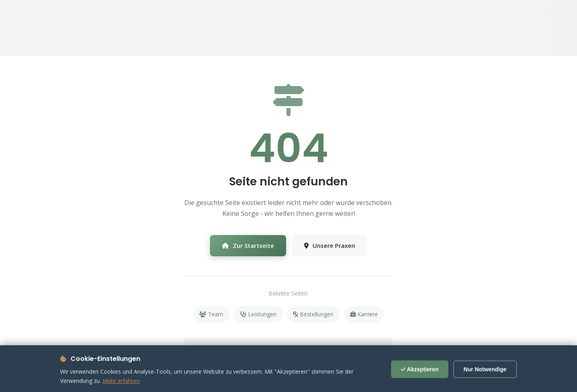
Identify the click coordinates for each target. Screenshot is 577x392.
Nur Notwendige (485, 376)
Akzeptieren (420, 376)
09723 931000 (343, 351)
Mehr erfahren (121, 387)
